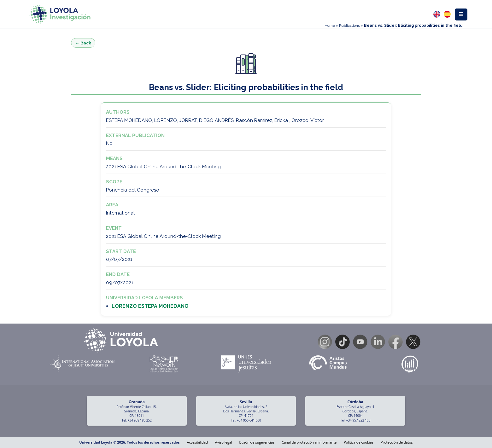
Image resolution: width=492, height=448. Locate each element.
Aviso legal (224, 442)
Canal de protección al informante (309, 442)
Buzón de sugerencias (257, 442)
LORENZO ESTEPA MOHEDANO (150, 306)
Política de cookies (359, 442)
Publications (349, 26)
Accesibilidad (197, 442)
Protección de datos (397, 442)
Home (330, 26)
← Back (83, 43)
